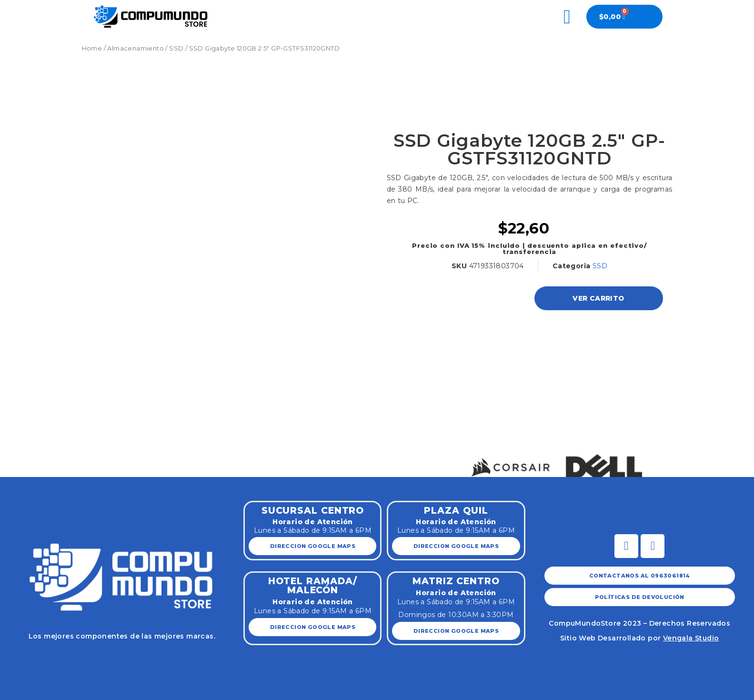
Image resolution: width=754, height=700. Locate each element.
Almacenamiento (136, 48)
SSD (176, 48)
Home (92, 48)
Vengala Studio (691, 638)
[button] (11, 445)
